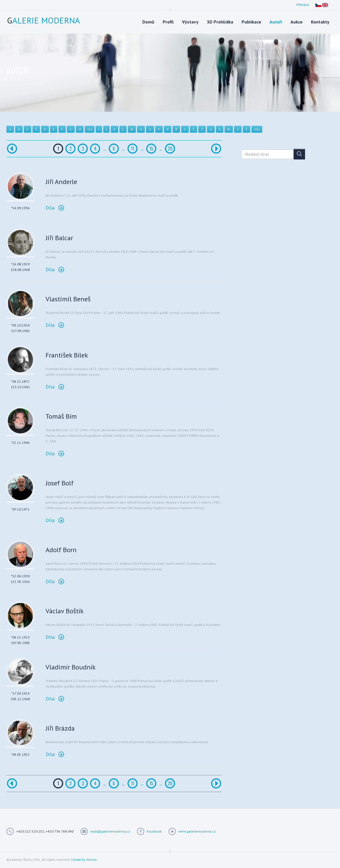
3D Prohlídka (220, 22)
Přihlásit (303, 5)
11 (133, 149)
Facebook (154, 831)
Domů (148, 22)
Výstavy (190, 22)
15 (151, 149)
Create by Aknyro (84, 859)
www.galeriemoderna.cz (197, 831)
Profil (168, 22)
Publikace (251, 22)
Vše (257, 129)
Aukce (297, 22)
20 (170, 149)
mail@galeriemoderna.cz (110, 831)
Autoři (276, 22)
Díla (55, 208)
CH (90, 129)
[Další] (216, 149)
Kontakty (320, 22)
